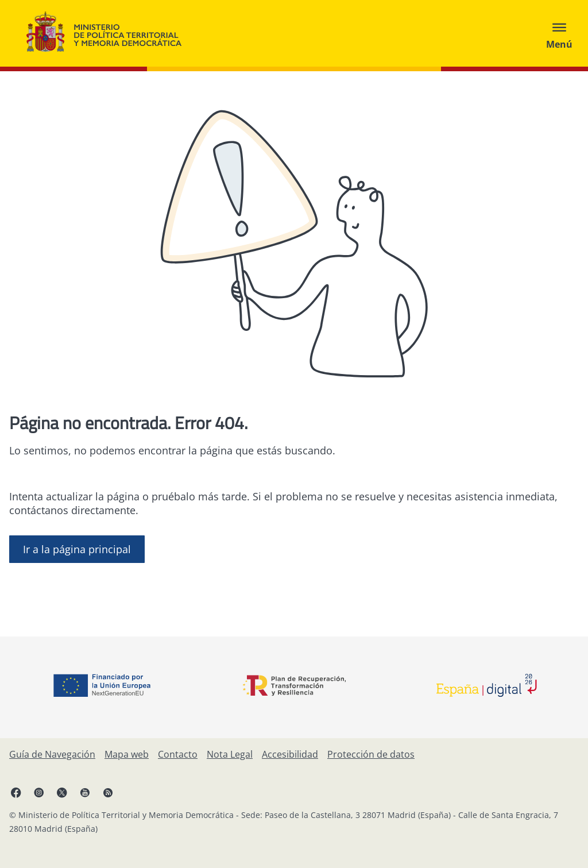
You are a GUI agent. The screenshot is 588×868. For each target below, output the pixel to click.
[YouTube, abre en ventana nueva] (85, 792)
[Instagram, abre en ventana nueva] (39, 792)
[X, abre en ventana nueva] (62, 792)
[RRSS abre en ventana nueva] (108, 792)
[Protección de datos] (371, 754)
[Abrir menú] (559, 33)
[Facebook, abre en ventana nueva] (16, 792)
